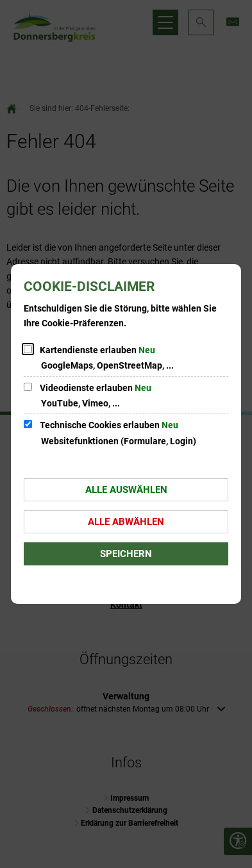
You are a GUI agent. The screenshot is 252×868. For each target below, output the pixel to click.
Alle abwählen (126, 522)
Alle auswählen (126, 490)
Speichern (126, 554)
